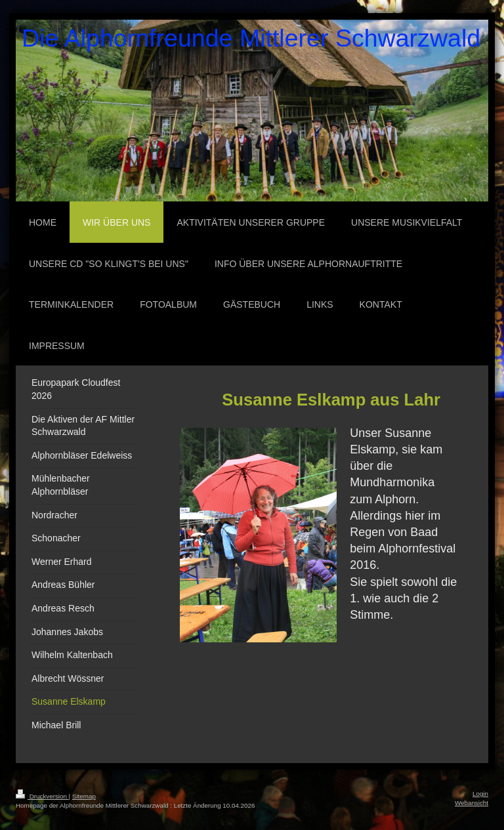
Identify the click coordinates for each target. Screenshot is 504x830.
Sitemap (84, 796)
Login (480, 794)
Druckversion (42, 796)
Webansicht (472, 803)
